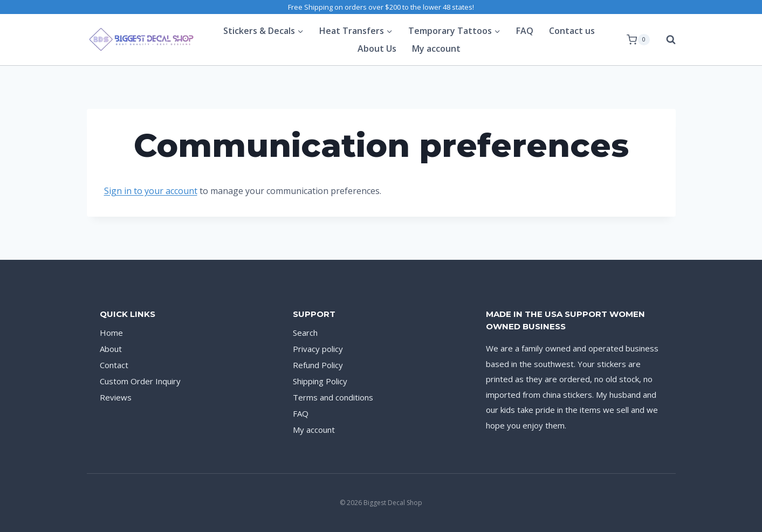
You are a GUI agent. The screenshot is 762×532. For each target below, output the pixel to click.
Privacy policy (318, 349)
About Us (377, 49)
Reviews (116, 397)
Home (111, 333)
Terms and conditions (333, 397)
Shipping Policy (320, 381)
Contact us (572, 31)
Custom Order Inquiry (140, 381)
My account (436, 49)
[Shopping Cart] (638, 40)
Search (305, 333)
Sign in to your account (151, 191)
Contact (114, 365)
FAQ (525, 31)
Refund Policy (318, 365)
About (111, 349)
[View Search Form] (665, 40)
